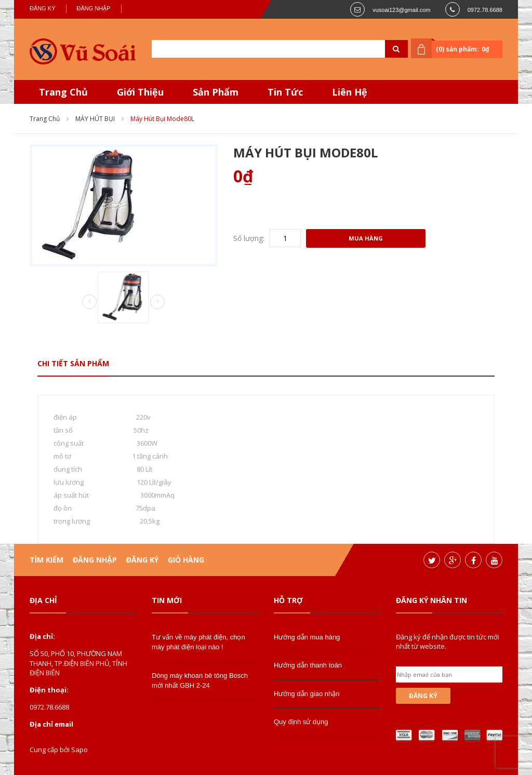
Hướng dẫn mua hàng (307, 637)
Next (157, 302)
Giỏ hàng (186, 560)
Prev (89, 302)
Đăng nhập (94, 8)
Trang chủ (45, 119)
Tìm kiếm (46, 560)
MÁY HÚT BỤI (95, 119)
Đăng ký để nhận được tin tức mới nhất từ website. (448, 642)
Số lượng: (249, 238)
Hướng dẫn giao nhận (307, 694)
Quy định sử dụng (301, 722)
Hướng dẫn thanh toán (308, 665)
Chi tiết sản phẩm (73, 363)
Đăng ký (43, 8)
